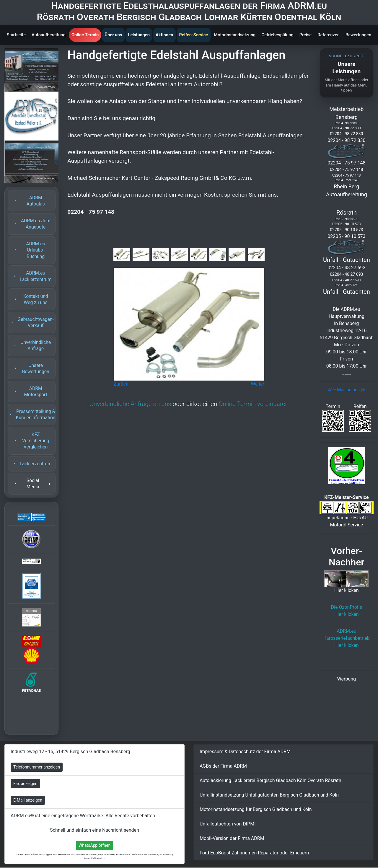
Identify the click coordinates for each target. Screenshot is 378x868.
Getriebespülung (277, 35)
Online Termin (85, 35)
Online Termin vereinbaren (254, 404)
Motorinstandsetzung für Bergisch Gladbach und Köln (256, 809)
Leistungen (139, 35)
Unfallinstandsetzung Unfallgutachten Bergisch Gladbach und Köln (269, 795)
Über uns (113, 35)
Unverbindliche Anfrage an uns (130, 404)
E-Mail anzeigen (28, 800)
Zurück (121, 384)
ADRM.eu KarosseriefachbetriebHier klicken (347, 638)
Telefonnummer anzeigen (37, 767)
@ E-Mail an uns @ (346, 390)
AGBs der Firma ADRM (223, 766)
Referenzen (329, 35)
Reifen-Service (193, 35)
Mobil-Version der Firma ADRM (232, 838)
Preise (306, 35)
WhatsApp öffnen (95, 845)
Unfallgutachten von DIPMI (228, 824)
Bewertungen (358, 35)
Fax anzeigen (25, 784)
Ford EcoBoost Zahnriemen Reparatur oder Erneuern (254, 853)
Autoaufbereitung (49, 35)
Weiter (258, 384)
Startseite (16, 35)
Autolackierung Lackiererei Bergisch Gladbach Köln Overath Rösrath (271, 780)
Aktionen (164, 35)
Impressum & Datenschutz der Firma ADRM (245, 752)
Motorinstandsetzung (235, 35)
